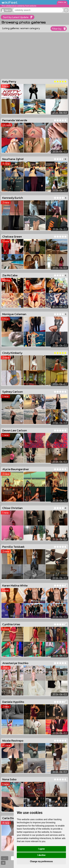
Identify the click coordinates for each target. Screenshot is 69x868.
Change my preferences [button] (41, 861)
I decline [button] (41, 855)
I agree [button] (41, 849)
